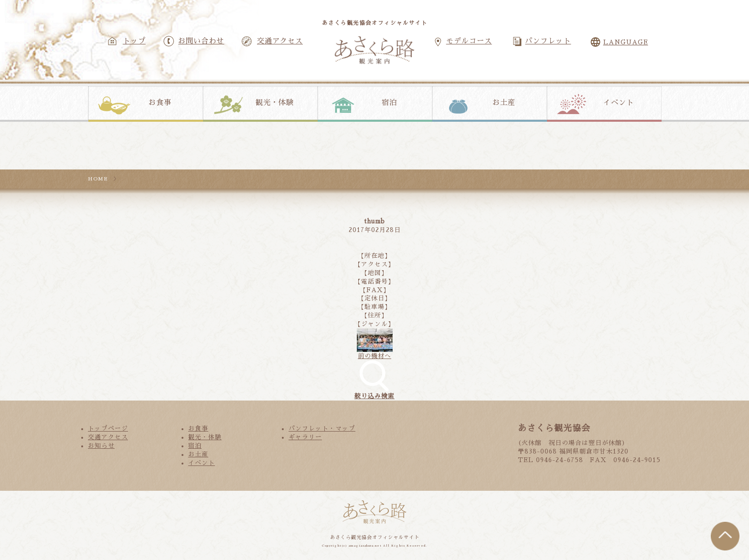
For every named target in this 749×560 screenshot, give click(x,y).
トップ (134, 41)
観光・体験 (275, 103)
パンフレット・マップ (322, 428)
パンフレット (548, 41)
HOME (98, 179)
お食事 (160, 103)
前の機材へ (374, 356)
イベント (619, 103)
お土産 (504, 103)
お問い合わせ (201, 41)
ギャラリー (305, 437)
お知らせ (101, 446)
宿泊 (389, 103)
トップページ (108, 428)
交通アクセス (280, 41)
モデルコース (469, 41)
